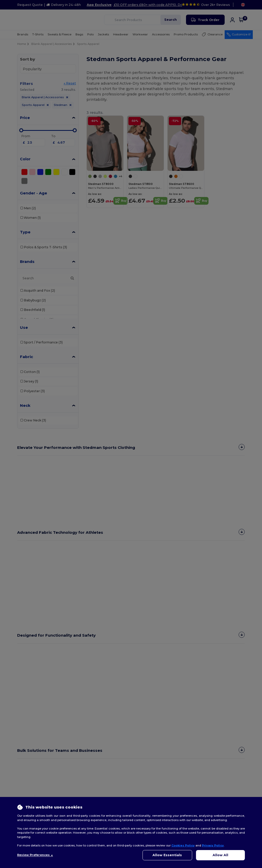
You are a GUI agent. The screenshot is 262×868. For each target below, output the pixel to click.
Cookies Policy (183, 845)
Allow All (220, 855)
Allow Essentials (167, 855)
